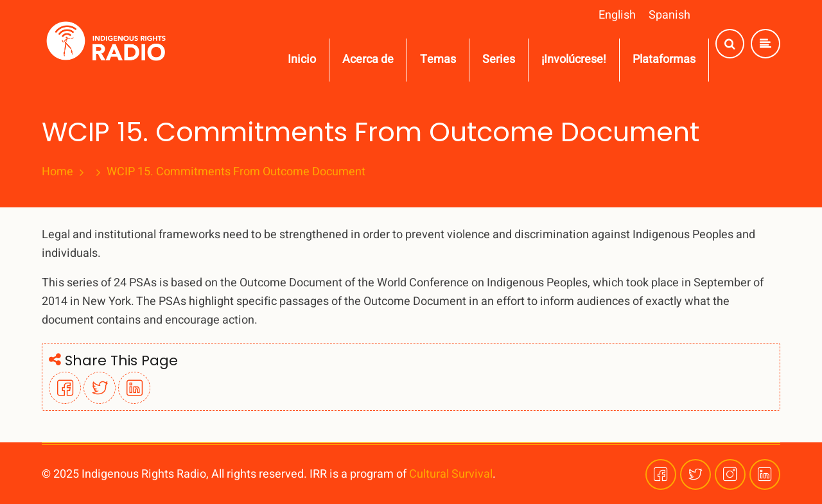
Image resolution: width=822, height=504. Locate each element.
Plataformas (664, 59)
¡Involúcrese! (574, 59)
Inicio (302, 59)
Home (57, 172)
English (617, 15)
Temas (438, 59)
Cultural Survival (451, 474)
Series (499, 59)
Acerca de (368, 59)
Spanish (669, 15)
